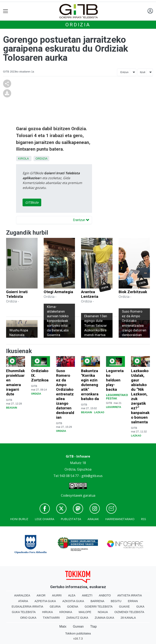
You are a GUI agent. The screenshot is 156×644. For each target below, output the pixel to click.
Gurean (78, 626)
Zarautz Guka (77, 618)
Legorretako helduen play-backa (115, 380)
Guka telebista (24, 612)
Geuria (55, 607)
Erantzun (81, 220)
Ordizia (78, 25)
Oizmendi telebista (129, 612)
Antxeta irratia (129, 595)
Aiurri (57, 595)
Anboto (105, 595)
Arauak (93, 519)
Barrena (97, 601)
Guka (140, 607)
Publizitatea (71, 519)
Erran (133, 601)
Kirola (23, 159)
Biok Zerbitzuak (133, 292)
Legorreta (114, 407)
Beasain (12, 408)
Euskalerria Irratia (27, 607)
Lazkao (99, 412)
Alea (72, 595)
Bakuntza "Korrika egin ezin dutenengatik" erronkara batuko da (90, 385)
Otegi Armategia (58, 292)
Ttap (93, 626)
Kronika (66, 612)
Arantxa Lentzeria (90, 294)
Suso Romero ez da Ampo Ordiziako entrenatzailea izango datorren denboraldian (65, 394)
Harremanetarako (120, 519)
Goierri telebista (99, 607)
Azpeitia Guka (45, 601)
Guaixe (124, 607)
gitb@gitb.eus (92, 476)
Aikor (41, 595)
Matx (63, 626)
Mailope (85, 612)
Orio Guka (28, 618)
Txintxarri (51, 618)
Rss (144, 519)
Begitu (116, 601)
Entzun (125, 72)
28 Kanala (128, 618)
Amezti (87, 595)
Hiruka (47, 612)
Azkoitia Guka (73, 601)
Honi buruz (19, 519)
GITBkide (32, 202)
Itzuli (143, 72)
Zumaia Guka (104, 618)
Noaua (103, 612)
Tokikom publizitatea (78, 633)
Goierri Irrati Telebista (17, 294)
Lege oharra (44, 519)
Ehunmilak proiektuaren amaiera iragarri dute (15, 382)
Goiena (73, 607)
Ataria (23, 601)
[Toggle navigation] (6, 11)
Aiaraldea (22, 595)
